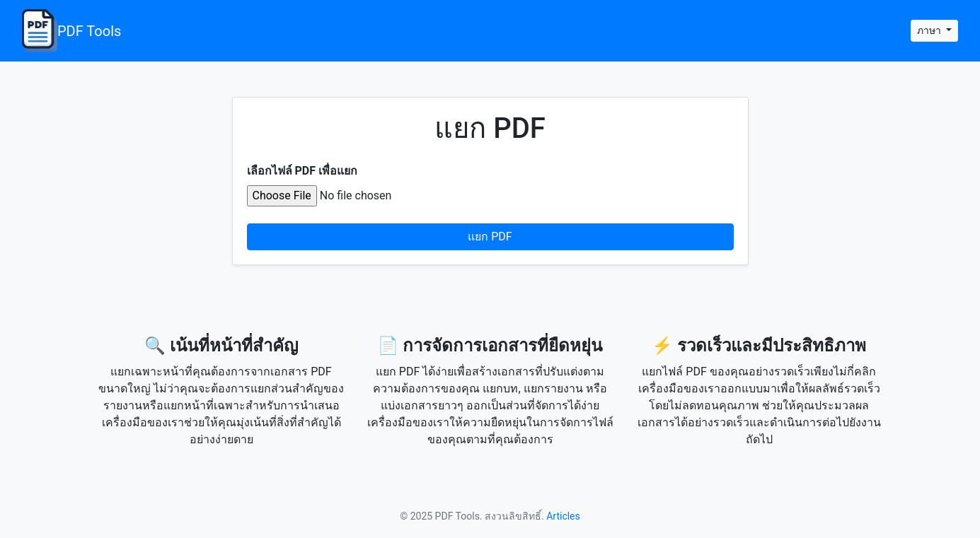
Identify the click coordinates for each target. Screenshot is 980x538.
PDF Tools (71, 31)
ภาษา (930, 30)
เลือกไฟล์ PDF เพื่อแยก (302, 171)
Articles (563, 516)
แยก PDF (490, 236)
